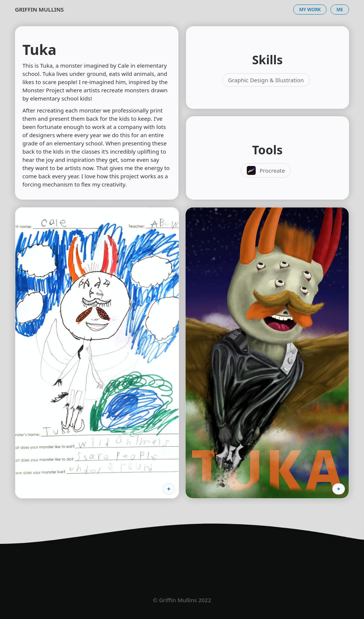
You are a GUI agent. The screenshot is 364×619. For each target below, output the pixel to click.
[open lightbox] (97, 353)
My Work (310, 10)
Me (340, 10)
